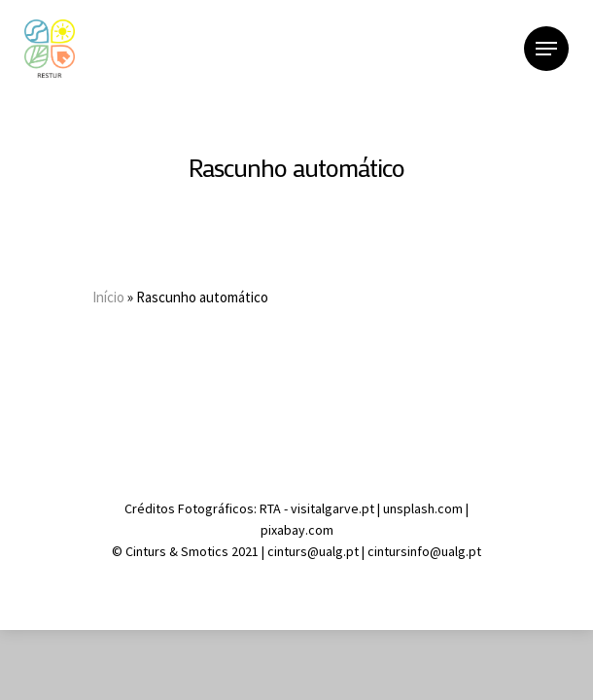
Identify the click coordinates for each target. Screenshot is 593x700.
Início (108, 297)
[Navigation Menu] (546, 49)
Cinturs (147, 551)
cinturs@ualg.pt (314, 551)
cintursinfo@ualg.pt (424, 551)
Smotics (205, 551)
